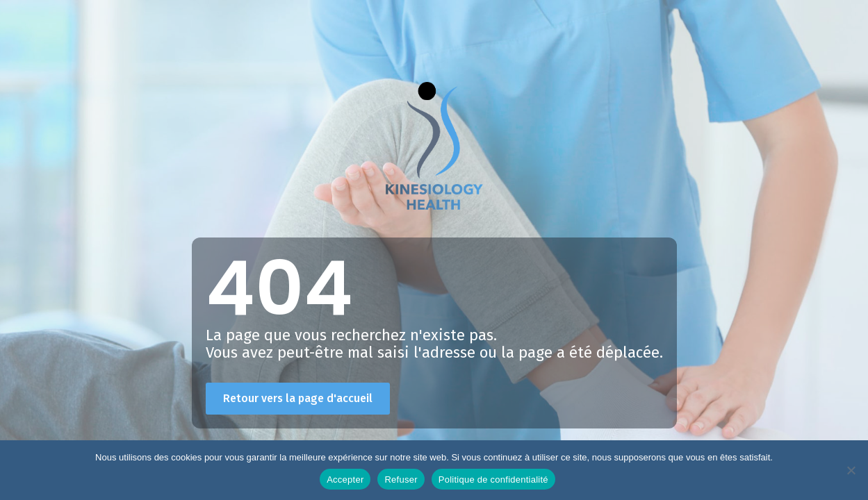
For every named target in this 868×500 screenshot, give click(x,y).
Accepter (345, 480)
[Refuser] (851, 470)
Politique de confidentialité (493, 480)
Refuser (401, 480)
